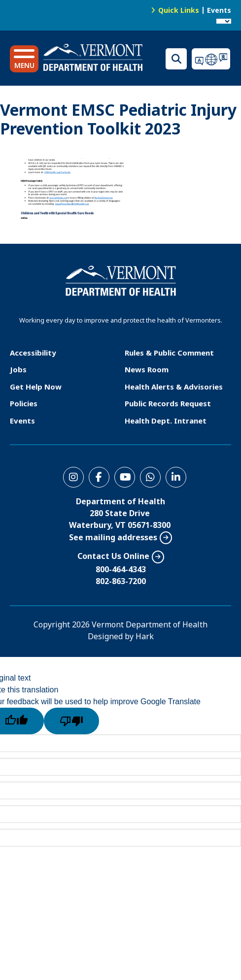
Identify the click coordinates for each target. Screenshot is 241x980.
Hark (145, 636)
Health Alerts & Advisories (174, 387)
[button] (24, 59)
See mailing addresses (113, 537)
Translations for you (211, 59)
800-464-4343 (121, 569)
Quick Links (179, 10)
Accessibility (33, 353)
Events (219, 10)
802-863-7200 (121, 581)
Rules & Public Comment (169, 353)
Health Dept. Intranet (166, 421)
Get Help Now (36, 387)
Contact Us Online (113, 556)
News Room (147, 369)
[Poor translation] (71, 721)
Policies (24, 403)
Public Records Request (168, 403)
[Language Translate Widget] (224, 21)
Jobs (18, 369)
